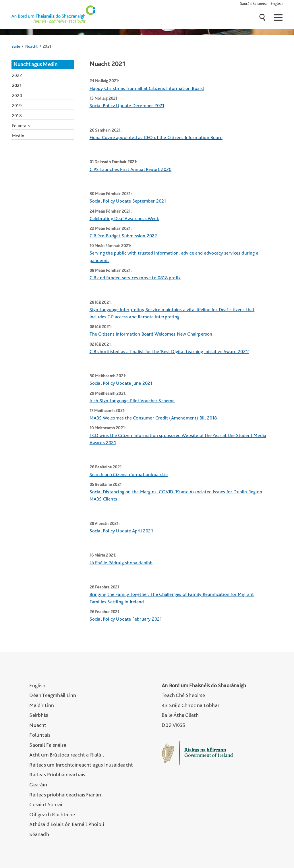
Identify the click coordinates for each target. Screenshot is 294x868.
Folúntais (21, 126)
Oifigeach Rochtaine (52, 814)
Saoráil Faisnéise (254, 3)
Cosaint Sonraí (46, 804)
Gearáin (38, 785)
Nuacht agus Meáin (35, 64)
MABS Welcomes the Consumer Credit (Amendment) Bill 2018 (153, 418)
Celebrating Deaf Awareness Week (124, 218)
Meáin (18, 136)
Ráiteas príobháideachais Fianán (65, 795)
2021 (17, 85)
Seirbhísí (39, 715)
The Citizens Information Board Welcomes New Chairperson (151, 334)
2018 (17, 116)
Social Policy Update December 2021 (127, 105)
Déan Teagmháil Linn (53, 695)
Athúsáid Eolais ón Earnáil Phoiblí (67, 824)
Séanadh (39, 834)
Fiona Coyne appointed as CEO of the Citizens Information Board (156, 137)
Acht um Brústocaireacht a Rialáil (67, 755)
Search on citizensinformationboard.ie (129, 474)
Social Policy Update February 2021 (126, 619)
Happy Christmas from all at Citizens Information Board (147, 88)
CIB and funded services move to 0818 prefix (135, 278)
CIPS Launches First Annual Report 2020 (131, 169)
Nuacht (31, 46)
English (277, 3)
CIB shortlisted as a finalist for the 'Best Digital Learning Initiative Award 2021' (169, 351)
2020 (17, 96)
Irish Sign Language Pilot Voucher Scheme (132, 401)
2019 (17, 106)
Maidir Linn (42, 705)
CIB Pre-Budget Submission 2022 (123, 236)
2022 (17, 75)
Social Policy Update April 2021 (121, 531)
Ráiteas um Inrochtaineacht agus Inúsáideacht (81, 765)
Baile (16, 46)
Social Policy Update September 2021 (128, 201)
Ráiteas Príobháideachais (57, 774)
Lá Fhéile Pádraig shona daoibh (121, 563)
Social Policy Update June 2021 (121, 383)
